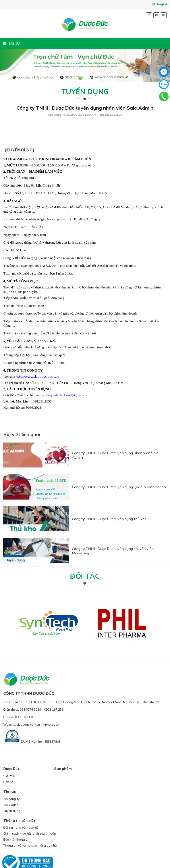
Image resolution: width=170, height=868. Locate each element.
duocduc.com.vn (28, 704)
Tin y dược (11, 784)
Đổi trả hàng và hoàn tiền (22, 807)
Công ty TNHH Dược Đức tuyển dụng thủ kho (109, 506)
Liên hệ (8, 761)
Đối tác (85, 555)
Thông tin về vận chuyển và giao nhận (31, 825)
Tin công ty (11, 778)
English (160, 4)
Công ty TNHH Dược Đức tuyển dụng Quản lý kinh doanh (119, 479)
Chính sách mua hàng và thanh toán (30, 813)
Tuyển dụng (85, 92)
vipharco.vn (51, 704)
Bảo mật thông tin (16, 819)
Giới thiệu (10, 755)
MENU (12, 43)
